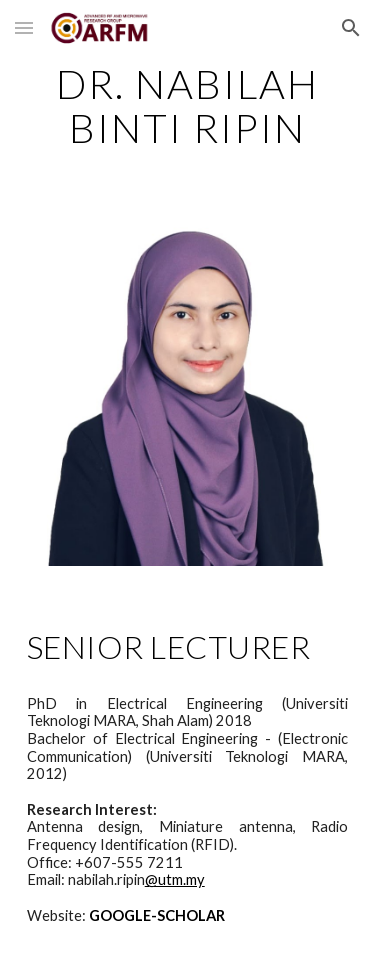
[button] (24, 27)
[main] (188, 106)
